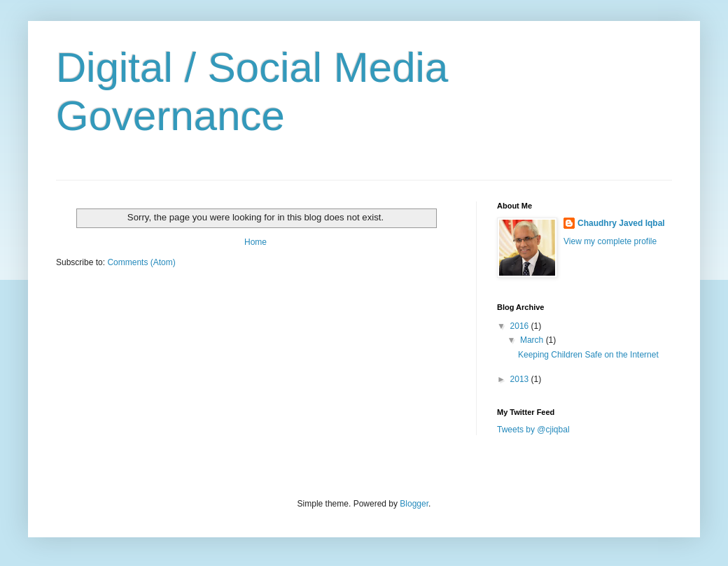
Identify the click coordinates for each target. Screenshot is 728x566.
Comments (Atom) (141, 262)
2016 (521, 326)
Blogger (414, 504)
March (533, 340)
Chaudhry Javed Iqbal (621, 223)
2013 (521, 379)
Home (255, 242)
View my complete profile (610, 241)
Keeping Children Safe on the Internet (588, 355)
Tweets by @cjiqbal (533, 430)
